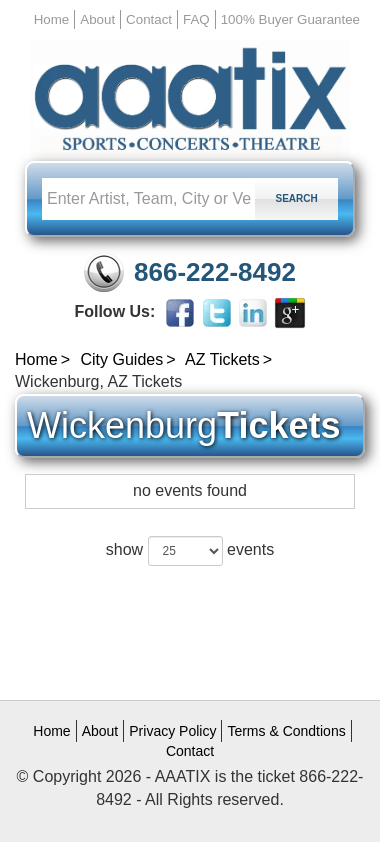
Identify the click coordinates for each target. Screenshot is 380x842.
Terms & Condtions (286, 731)
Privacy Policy (172, 731)
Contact (149, 19)
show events (190, 551)
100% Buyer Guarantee (290, 19)
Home (52, 19)
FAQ (196, 19)
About (97, 19)
